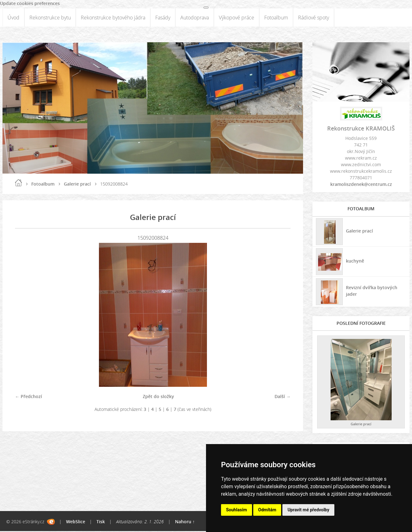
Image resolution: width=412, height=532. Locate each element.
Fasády (163, 18)
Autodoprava (195, 18)
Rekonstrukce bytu (50, 18)
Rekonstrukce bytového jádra (113, 18)
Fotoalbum (276, 18)
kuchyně (355, 261)
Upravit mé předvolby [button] (308, 510)
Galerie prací (77, 184)
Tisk (101, 522)
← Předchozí (28, 397)
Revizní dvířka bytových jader (371, 291)
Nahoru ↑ (185, 522)
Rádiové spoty (314, 18)
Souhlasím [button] (237, 510)
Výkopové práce (237, 18)
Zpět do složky (158, 397)
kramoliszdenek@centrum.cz (361, 185)
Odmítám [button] (267, 510)
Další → (283, 397)
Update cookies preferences (30, 3)
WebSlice (76, 522)
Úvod (13, 18)
